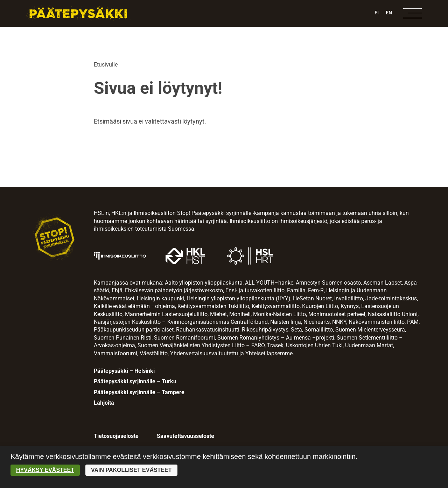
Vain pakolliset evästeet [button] (131, 470)
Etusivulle (106, 65)
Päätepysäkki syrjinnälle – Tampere (139, 392)
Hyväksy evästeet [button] (45, 470)
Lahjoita (104, 403)
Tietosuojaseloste (116, 436)
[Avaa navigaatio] (412, 13)
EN (389, 13)
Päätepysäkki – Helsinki (124, 371)
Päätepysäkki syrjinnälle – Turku (135, 381)
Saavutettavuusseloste (185, 436)
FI (377, 13)
